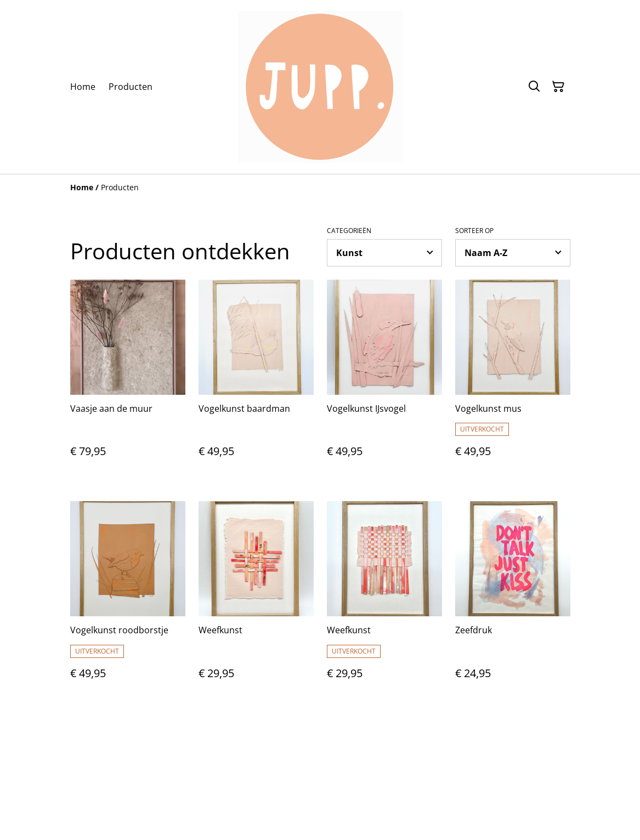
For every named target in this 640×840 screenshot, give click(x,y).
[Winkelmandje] (558, 87)
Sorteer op (474, 231)
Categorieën (349, 231)
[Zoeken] (534, 87)
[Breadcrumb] (320, 188)
